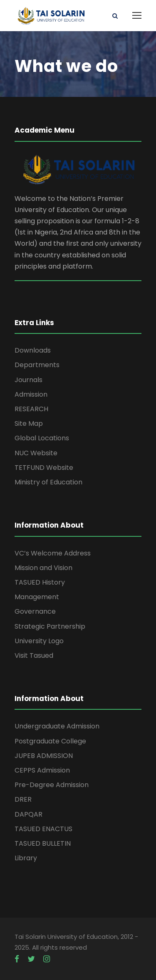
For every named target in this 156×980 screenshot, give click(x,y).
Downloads (33, 350)
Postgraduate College (50, 741)
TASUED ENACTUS (43, 829)
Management (37, 597)
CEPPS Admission (42, 770)
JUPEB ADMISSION (44, 756)
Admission (31, 394)
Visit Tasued (34, 655)
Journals (28, 380)
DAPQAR (28, 814)
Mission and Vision (43, 568)
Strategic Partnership (50, 626)
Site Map (29, 423)
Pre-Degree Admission (52, 785)
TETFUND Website (44, 468)
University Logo (39, 641)
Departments (37, 365)
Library (26, 858)
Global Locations (42, 438)
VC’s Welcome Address (53, 553)
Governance (35, 611)
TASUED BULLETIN (43, 843)
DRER (23, 799)
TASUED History (40, 582)
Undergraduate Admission (57, 726)
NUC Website (36, 453)
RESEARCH (31, 409)
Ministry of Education (48, 482)
